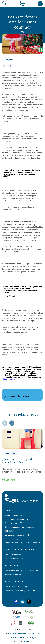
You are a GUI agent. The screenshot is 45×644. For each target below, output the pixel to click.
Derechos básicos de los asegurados (19, 527)
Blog (22, 32)
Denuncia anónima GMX (14, 523)
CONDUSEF (9, 531)
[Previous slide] (5, 423)
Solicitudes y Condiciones (16, 633)
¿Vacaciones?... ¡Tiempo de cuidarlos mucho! (18, 461)
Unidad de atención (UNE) (15, 559)
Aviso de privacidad (17, 638)
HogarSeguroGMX (10, 379)
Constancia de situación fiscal (17, 535)
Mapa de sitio (34, 633)
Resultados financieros (14, 515)
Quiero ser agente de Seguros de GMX (20, 591)
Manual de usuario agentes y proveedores (21, 571)
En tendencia (10, 453)
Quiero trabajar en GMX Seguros (18, 587)
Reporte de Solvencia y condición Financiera (22, 543)
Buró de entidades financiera (16, 519)
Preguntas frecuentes (23, 642)
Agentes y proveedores (14, 575)
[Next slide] (12, 423)
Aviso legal (31, 638)
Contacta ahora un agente (20, 396)
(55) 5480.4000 (30, 501)
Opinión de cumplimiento (15, 539)
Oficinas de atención (13, 555)
